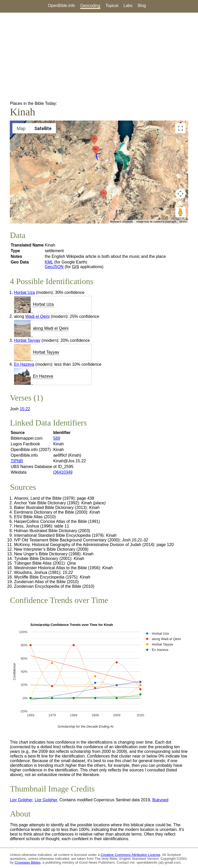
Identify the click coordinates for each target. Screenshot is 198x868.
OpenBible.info (61, 6)
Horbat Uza (24, 292)
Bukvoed (160, 800)
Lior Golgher (21, 800)
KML (49, 262)
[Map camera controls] (180, 194)
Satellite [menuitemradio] (43, 128)
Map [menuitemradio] (21, 128)
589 (57, 438)
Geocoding (90, 6)
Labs (128, 6)
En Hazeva (24, 364)
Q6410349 (63, 472)
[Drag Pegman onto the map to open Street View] (180, 212)
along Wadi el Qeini (51, 328)
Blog (142, 6)
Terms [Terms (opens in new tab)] (183, 222)
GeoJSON (54, 267)
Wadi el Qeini (38, 316)
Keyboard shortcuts (122, 222)
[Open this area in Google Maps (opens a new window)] (20, 220)
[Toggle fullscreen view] (180, 128)
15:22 (25, 409)
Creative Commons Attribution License (131, 855)
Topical (112, 6)
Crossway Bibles (28, 862)
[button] (104, 194)
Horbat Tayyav (27, 340)
